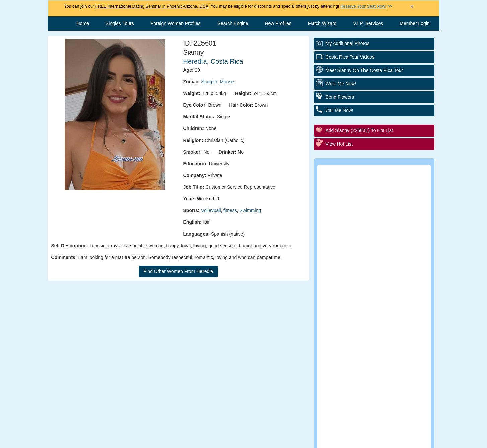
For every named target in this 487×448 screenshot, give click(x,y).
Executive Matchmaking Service (377, 274)
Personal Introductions (366, 201)
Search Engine (233, 23)
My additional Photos (348, 43)
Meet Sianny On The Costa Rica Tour (364, 70)
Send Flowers (340, 97)
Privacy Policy (292, 440)
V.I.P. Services (368, 23)
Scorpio (209, 82)
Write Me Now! (341, 84)
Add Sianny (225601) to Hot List (359, 130)
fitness (230, 210)
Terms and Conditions (237, 440)
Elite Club (351, 237)
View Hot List (339, 144)
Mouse (227, 82)
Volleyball (211, 210)
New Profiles (278, 23)
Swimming (251, 210)
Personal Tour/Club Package (373, 219)
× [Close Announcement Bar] (412, 7)
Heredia (195, 61)
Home (83, 23)
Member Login (415, 23)
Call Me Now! (340, 110)
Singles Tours (120, 23)
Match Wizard (322, 23)
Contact (188, 440)
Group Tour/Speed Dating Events (378, 256)
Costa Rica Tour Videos (350, 57)
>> (366, 6)
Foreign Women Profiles (176, 23)
